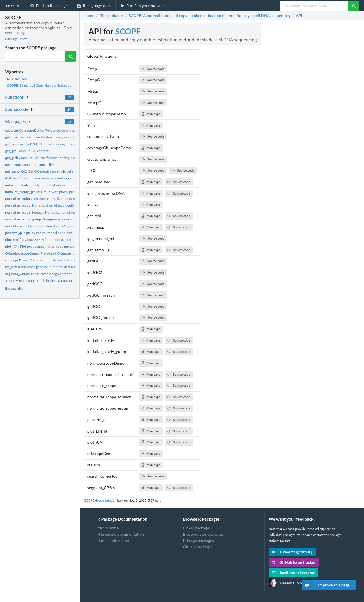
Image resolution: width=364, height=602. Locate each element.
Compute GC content (27, 151)
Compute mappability (29, 165)
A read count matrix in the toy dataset (39, 281)
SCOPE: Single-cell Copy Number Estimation (40, 85)
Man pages (15, 121)
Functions (14, 97)
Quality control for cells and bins (39, 233)
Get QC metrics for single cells (39, 171)
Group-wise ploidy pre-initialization (49, 192)
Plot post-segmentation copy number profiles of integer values (59, 246)
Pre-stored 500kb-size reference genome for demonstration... (63, 260)
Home (89, 16)
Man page (151, 114)
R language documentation (121, 534)
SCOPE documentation (100, 500)
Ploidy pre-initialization (35, 185)
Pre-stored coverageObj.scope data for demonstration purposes (72, 130)
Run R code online (113, 540)
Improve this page (326, 585)
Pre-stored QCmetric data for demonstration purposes (63, 253)
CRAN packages (197, 528)
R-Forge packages (198, 540)
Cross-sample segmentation (39, 274)
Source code (17, 109)
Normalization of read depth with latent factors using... (59, 205)
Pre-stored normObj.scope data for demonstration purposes (67, 226)
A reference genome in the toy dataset (40, 267)
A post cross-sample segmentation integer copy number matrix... (60, 178)
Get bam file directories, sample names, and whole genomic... (61, 137)
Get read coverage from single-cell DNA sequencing (61, 144)
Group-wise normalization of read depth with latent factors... (69, 219)
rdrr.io (13, 5)
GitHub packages (198, 547)
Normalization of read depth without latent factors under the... (73, 199)
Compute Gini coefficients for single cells (42, 158)
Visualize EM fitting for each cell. (39, 240)
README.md (17, 79)
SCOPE (128, 31)
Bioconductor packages (203, 534)
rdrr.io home (108, 528)
